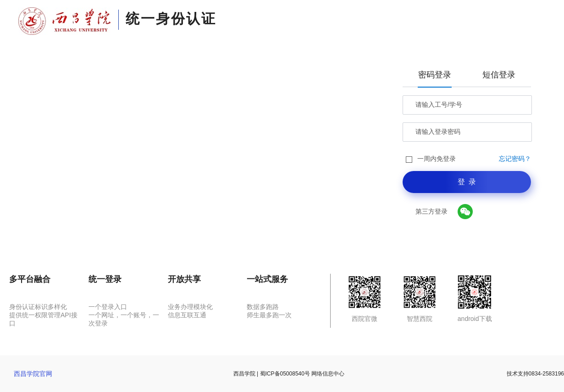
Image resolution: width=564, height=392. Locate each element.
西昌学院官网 (33, 374)
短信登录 (499, 75)
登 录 (467, 182)
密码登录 (435, 75)
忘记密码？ (515, 159)
